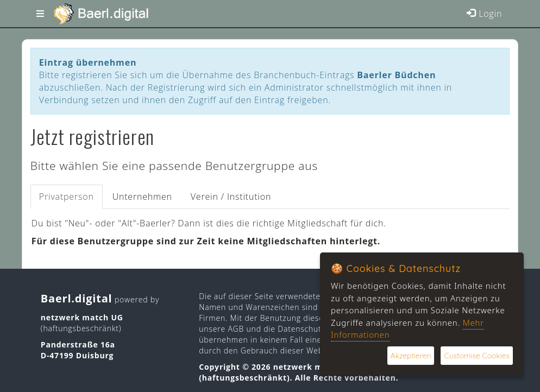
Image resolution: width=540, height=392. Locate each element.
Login (484, 14)
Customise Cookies (477, 356)
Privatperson (67, 197)
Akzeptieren (411, 356)
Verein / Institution (231, 197)
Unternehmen (142, 197)
